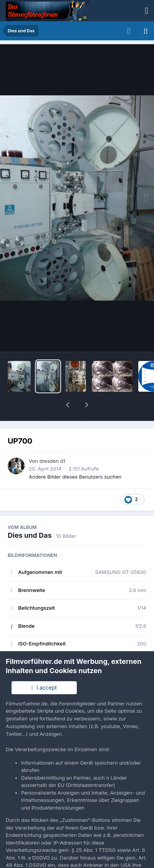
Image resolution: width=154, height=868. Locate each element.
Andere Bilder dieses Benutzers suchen (75, 457)
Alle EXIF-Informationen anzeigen (77, 647)
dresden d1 (52, 441)
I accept (44, 688)
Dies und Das (30, 515)
